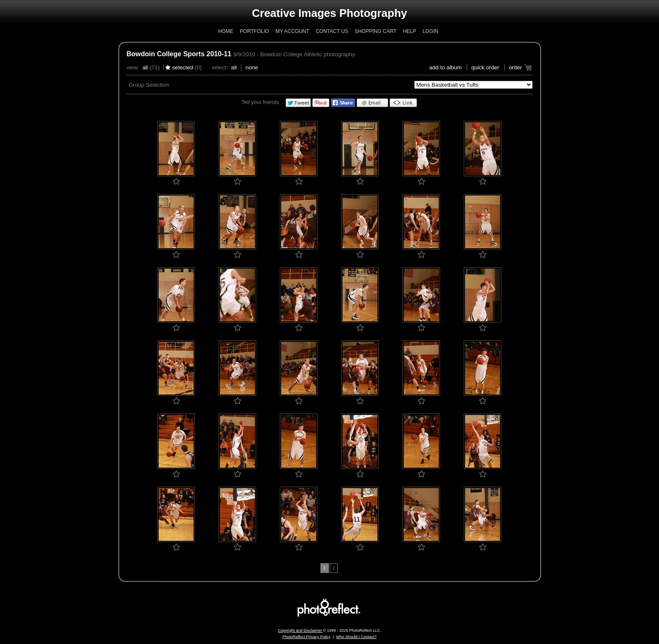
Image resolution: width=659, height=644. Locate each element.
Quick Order (485, 67)
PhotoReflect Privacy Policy (306, 637)
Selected (183, 67)
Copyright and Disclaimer (300, 630)
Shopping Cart (376, 31)
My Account (293, 31)
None (252, 67)
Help (409, 31)
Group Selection (149, 85)
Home (226, 31)
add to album (445, 67)
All (145, 67)
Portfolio (254, 31)
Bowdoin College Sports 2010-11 (179, 54)
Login (431, 31)
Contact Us (332, 31)
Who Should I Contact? (356, 637)
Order (515, 67)
